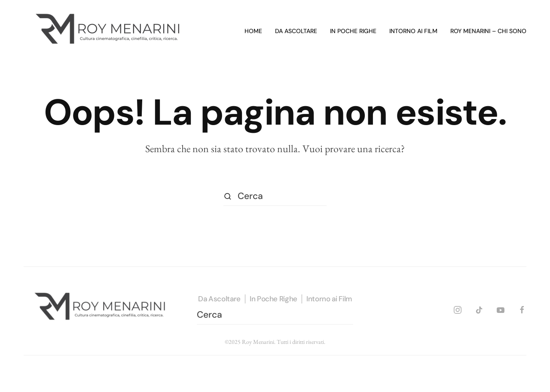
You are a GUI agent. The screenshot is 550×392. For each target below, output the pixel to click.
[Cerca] (275, 196)
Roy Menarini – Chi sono (488, 31)
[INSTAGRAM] (458, 308)
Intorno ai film (413, 31)
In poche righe (353, 31)
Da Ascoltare (219, 299)
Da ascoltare (296, 31)
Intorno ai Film (329, 299)
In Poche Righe (273, 299)
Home (253, 31)
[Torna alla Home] (110, 31)
